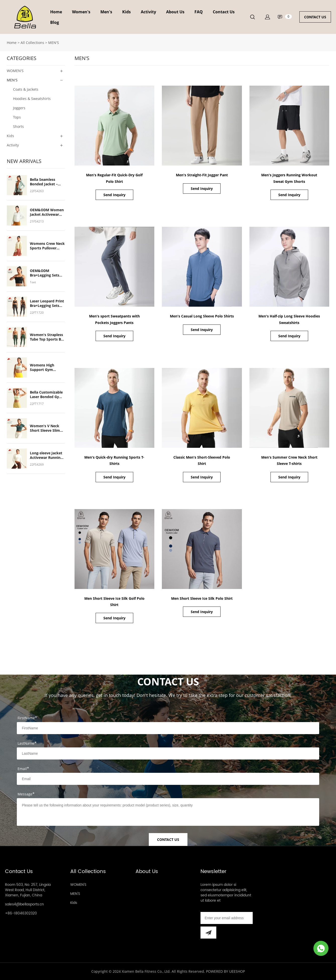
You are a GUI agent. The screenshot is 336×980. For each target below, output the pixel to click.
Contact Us (224, 12)
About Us (175, 12)
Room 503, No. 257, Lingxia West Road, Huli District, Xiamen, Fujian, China (28, 890)
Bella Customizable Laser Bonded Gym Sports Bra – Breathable (46, 395)
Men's (106, 12)
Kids (126, 12)
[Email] (227, 918)
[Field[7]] (168, 728)
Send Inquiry (114, 195)
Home (56, 12)
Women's (81, 12)
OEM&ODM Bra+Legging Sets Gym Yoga (45, 273)
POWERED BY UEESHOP (225, 971)
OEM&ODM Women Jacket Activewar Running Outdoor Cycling (47, 212)
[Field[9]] (168, 779)
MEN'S (54, 43)
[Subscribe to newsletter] (208, 933)
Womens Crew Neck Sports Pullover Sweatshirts (47, 246)
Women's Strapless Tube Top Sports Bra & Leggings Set (47, 337)
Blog (55, 22)
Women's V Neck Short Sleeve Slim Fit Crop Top (45, 428)
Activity (148, 12)
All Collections (32, 43)
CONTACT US (315, 17)
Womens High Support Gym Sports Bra (42, 367)
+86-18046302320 (21, 913)
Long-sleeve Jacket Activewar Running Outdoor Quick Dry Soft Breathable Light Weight (46, 455)
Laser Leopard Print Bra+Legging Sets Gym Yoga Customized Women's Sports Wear (47, 303)
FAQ (199, 12)
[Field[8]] (168, 753)
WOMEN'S (15, 71)
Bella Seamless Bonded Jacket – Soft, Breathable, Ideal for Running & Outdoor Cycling (47, 182)
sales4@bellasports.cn (24, 904)
